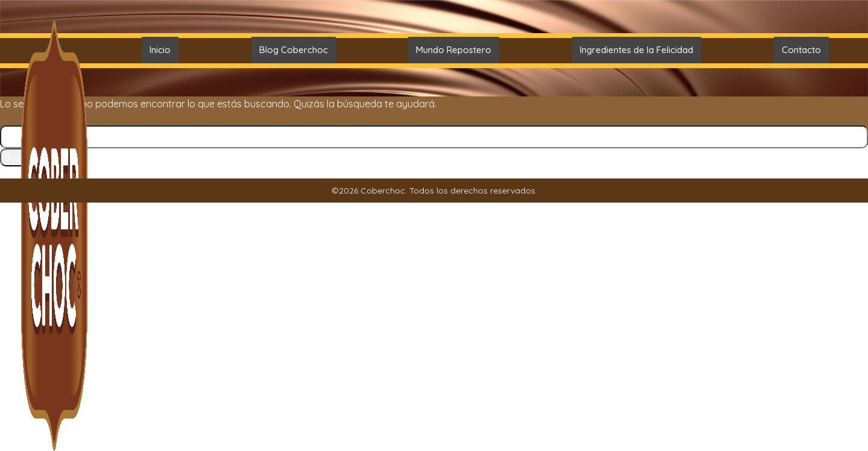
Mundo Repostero (454, 50)
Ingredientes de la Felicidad (637, 50)
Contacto (801, 50)
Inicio (160, 50)
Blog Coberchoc (294, 50)
